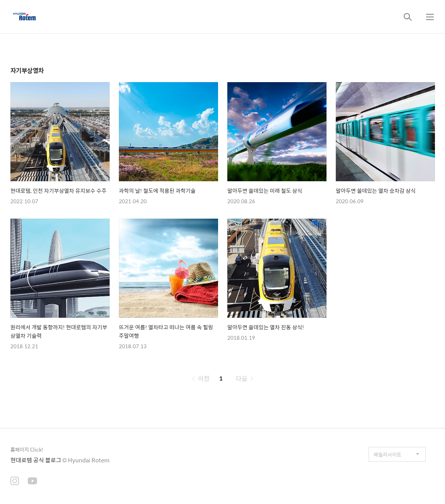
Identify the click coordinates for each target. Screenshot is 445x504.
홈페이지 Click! (27, 449)
